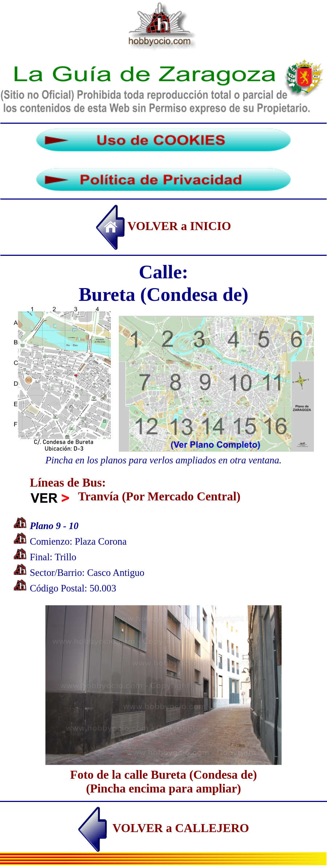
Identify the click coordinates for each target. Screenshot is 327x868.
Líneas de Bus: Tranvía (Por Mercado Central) (135, 489)
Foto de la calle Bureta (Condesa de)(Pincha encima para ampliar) (163, 775)
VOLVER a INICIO (163, 226)
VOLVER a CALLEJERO (164, 828)
